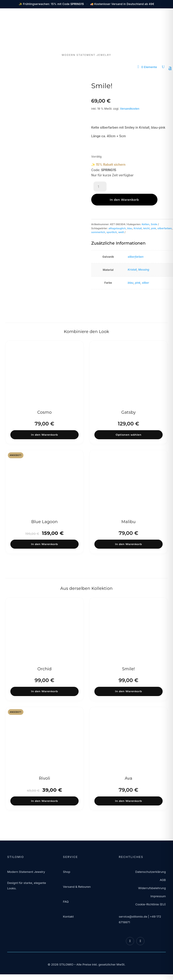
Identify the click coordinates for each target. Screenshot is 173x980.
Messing (144, 257)
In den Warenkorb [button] (45, 424)
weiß (121, 220)
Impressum (158, 893)
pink (153, 216)
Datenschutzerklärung (151, 869)
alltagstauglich (117, 216)
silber (146, 270)
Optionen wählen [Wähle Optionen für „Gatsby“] (129, 424)
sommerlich (98, 220)
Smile (154, 212)
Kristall (138, 216)
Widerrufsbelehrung (152, 885)
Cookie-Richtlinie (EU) (151, 901)
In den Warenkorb (135, 187)
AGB (163, 877)
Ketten (146, 212)
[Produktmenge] (100, 187)
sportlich (112, 220)
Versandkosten (130, 109)
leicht (146, 216)
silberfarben (165, 216)
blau (130, 216)
